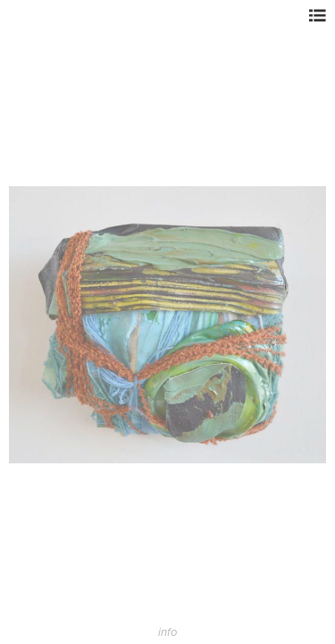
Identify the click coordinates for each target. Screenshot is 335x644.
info (167, 632)
